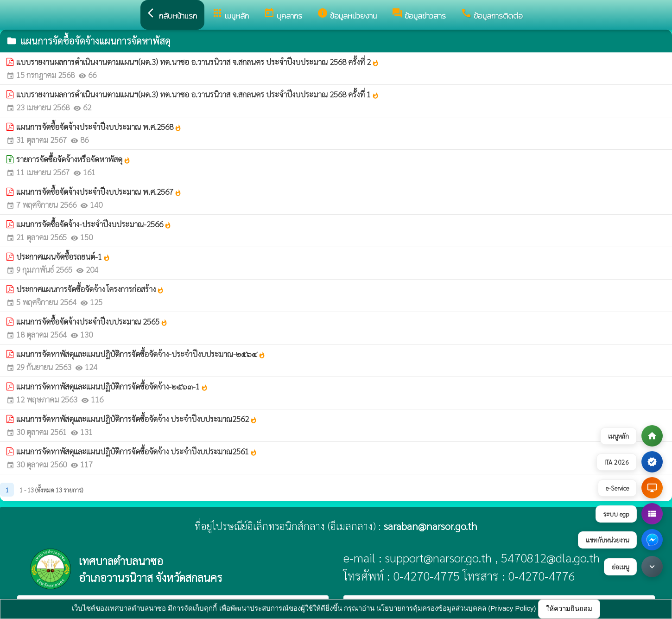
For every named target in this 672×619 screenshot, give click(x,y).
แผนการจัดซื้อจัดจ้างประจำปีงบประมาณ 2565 (92, 321)
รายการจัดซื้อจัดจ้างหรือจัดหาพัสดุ (73, 159)
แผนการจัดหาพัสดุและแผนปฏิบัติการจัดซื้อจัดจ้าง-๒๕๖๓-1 (112, 386)
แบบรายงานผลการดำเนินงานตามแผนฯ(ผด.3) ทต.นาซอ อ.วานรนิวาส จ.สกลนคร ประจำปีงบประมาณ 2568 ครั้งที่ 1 (198, 94)
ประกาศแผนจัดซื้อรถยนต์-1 (63, 256)
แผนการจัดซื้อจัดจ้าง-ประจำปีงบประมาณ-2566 (94, 224)
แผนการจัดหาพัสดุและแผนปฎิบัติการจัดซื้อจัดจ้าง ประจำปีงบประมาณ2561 (137, 451)
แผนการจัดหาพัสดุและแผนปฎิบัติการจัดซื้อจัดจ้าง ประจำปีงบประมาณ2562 (137, 419)
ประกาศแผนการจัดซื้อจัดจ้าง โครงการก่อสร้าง (90, 289)
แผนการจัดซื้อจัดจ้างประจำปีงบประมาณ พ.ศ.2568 (99, 127)
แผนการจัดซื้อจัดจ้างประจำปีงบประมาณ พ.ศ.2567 (99, 191)
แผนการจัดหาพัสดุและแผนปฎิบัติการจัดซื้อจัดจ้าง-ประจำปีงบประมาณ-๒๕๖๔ (141, 354)
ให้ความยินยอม (569, 609)
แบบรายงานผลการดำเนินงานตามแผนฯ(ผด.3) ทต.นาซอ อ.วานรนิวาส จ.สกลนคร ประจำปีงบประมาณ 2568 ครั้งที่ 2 (198, 62)
